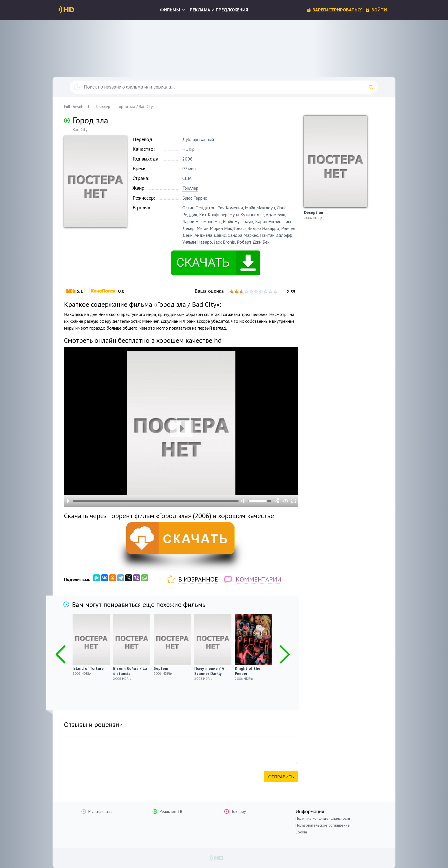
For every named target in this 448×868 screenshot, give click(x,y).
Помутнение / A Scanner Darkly (209, 671)
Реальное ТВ (171, 811)
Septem (161, 668)
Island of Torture (88, 668)
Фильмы (170, 10)
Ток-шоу (239, 811)
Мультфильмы (100, 811)
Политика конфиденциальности (323, 818)
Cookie (301, 832)
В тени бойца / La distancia (130, 671)
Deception (314, 213)
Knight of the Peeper (248, 671)
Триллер (190, 188)
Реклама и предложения (219, 10)
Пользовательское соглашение (323, 825)
